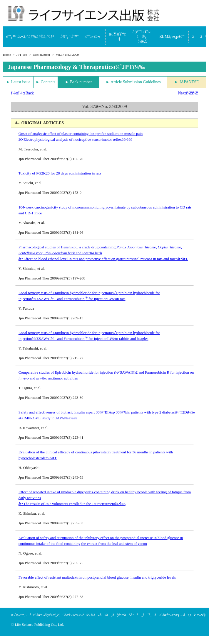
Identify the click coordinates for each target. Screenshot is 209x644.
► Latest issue (18, 82)
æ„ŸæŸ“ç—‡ (117, 37)
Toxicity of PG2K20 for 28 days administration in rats (60, 173)
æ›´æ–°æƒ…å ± (23, 615)
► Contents (45, 82)
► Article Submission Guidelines (133, 82)
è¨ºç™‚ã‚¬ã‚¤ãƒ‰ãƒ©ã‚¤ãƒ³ (30, 37)
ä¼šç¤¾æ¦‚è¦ (52, 615)
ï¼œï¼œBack (22, 93)
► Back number (78, 82)
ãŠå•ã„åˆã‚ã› (142, 615)
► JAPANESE (187, 82)
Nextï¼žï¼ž (188, 93)
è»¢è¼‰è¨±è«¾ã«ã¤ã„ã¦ (93, 615)
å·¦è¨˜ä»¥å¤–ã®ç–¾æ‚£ (143, 37)
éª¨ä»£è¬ (94, 37)
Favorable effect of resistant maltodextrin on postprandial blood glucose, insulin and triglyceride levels (97, 577)
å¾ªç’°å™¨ (70, 37)
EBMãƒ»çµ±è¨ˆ (172, 37)
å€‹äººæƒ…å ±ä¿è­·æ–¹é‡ (188, 615)
